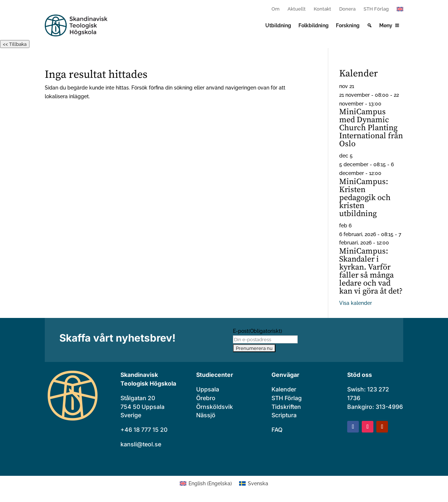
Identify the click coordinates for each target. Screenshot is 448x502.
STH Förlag (376, 9)
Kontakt (322, 9)
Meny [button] (386, 25)
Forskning (348, 25)
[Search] (369, 25)
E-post (257, 331)
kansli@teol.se (141, 444)
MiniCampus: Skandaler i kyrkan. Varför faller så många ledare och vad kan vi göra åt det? (371, 271)
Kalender (284, 389)
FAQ (277, 430)
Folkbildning (314, 25)
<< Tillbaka (15, 44)
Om (275, 9)
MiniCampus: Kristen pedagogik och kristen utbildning (365, 198)
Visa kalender (356, 303)
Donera (347, 9)
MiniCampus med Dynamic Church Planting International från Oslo (371, 128)
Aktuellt (297, 9)
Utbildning (278, 25)
